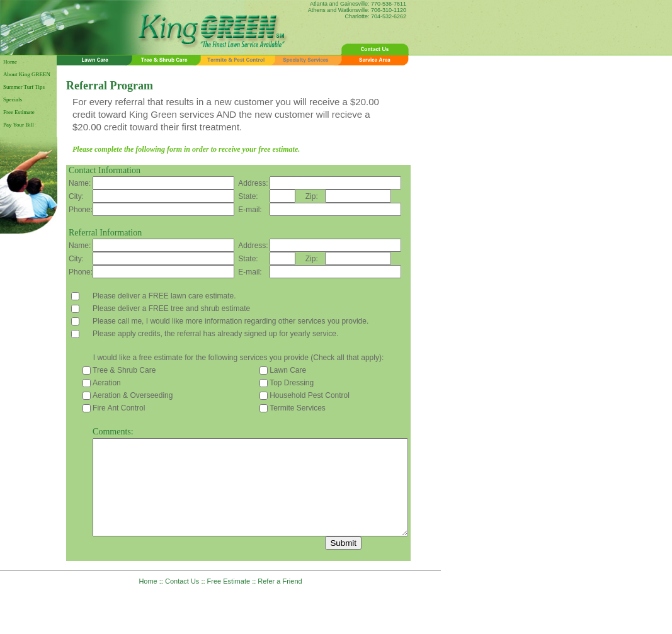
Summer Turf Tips (24, 87)
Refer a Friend (280, 600)
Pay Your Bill (19, 125)
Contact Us (182, 600)
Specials (13, 99)
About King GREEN (27, 74)
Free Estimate (19, 112)
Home (10, 62)
